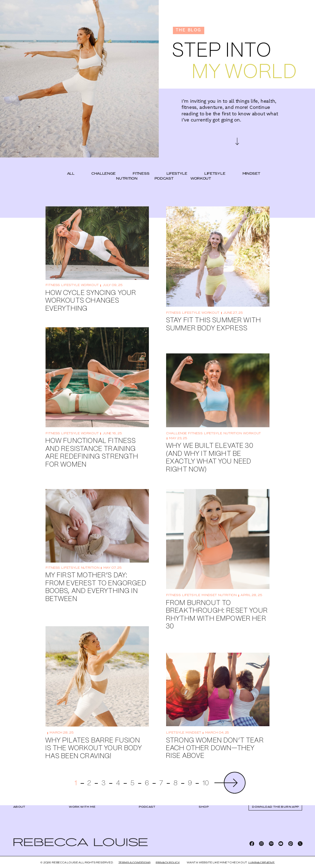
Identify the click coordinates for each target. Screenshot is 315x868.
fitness (141, 164)
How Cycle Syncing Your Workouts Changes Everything (91, 291)
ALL (71, 164)
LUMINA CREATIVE (261, 862)
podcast (164, 169)
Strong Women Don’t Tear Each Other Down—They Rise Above (215, 739)
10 (206, 774)
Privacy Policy (167, 862)
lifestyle (177, 164)
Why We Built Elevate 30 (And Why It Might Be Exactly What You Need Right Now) (209, 448)
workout (201, 169)
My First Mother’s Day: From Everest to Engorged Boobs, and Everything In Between (96, 577)
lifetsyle (215, 164)
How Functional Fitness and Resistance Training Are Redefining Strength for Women (92, 443)
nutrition (127, 169)
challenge (104, 164)
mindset (251, 164)
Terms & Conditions (135, 862)
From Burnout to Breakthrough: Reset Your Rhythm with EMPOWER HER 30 (217, 605)
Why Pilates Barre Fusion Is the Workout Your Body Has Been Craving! (94, 739)
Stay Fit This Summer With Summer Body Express (213, 315)
